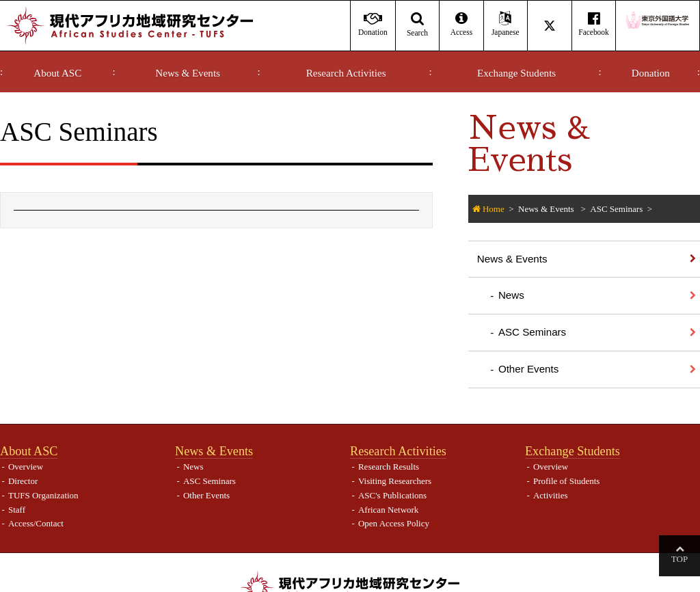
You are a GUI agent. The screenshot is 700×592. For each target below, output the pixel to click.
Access (461, 24)
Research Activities (346, 73)
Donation (651, 73)
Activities (551, 495)
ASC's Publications (392, 495)
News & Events (188, 73)
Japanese (506, 24)
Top (679, 559)
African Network (388, 510)
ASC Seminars (616, 209)
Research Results (389, 467)
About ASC (57, 73)
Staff (17, 510)
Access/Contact (36, 523)
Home (494, 209)
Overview (26, 467)
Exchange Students (516, 73)
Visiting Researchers (395, 481)
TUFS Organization (43, 495)
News (511, 295)
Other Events (528, 369)
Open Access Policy (394, 523)
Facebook (594, 24)
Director (23, 481)
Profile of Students (567, 481)
